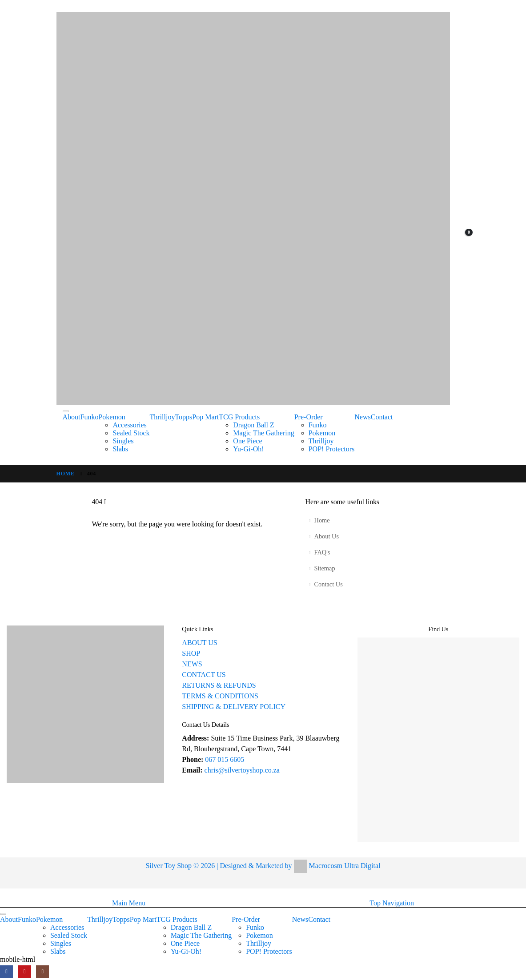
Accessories (129, 425)
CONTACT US (204, 675)
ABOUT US (199, 643)
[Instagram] (42, 972)
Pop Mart (205, 417)
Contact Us (328, 584)
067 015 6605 (225, 759)
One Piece (247, 441)
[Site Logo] (253, 209)
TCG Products (239, 417)
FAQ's (322, 552)
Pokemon (112, 417)
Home (322, 520)
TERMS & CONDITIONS (220, 696)
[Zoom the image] (85, 629)
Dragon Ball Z (253, 425)
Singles (123, 441)
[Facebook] (6, 972)
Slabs (120, 449)
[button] (5, 893)
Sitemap (324, 568)
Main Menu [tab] (129, 903)
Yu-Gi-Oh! (248, 449)
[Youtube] (25, 972)
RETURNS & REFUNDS (219, 685)
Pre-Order (309, 417)
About (72, 417)
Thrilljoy (163, 417)
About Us (326, 536)
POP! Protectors (332, 449)
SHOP (191, 653)
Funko (90, 417)
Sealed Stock (131, 433)
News (362, 417)
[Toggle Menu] (66, 411)
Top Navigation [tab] (392, 903)
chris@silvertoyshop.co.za (243, 770)
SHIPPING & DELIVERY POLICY (234, 707)
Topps (183, 417)
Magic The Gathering (263, 433)
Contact (382, 417)
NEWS (192, 664)
